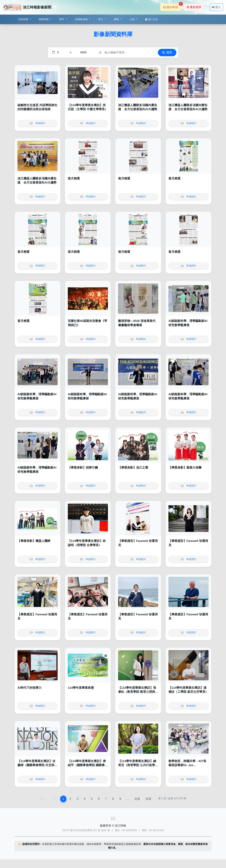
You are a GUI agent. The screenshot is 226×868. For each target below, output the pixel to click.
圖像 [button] (117, 19)
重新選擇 (194, 7)
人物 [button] (132, 19)
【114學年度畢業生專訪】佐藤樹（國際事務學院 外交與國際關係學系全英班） (37, 765)
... (128, 799)
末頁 (148, 799)
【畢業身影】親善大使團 (185, 468)
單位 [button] (101, 19)
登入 (216, 7)
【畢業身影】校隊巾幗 (83, 468)
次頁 (137, 799)
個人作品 (151, 19)
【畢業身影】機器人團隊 (34, 541)
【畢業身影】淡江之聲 (133, 468)
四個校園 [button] (23, 19)
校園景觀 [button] (44, 19)
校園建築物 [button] (82, 19)
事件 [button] (62, 19)
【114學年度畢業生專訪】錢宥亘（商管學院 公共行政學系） (137, 765)
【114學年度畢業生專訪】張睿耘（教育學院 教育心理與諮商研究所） (138, 692)
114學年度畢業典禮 (81, 688)
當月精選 (74, 178)
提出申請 (172, 6)
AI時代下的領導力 (29, 688)
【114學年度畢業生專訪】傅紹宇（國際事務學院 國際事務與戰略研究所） (88, 765)
